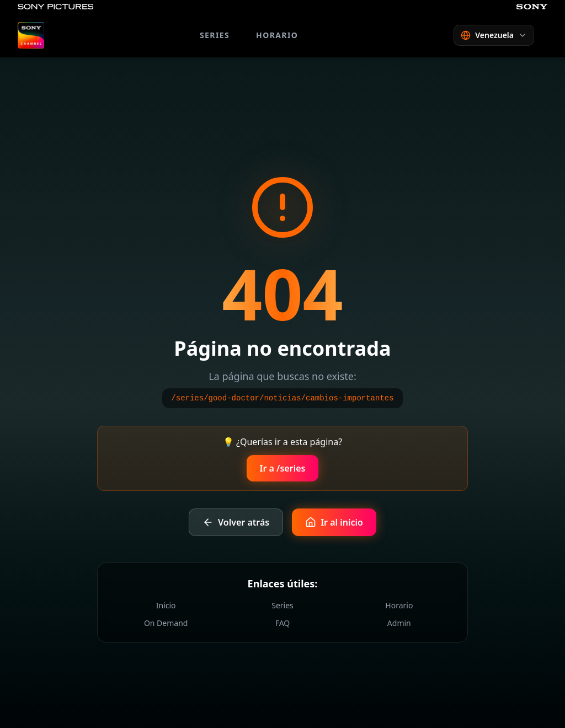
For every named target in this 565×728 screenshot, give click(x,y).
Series (282, 605)
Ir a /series (283, 468)
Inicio (166, 605)
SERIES (215, 35)
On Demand (166, 623)
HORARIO (277, 35)
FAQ (283, 623)
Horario (399, 605)
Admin (399, 623)
